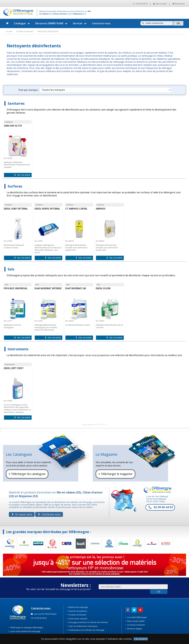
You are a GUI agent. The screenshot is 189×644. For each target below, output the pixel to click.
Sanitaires (16, 103)
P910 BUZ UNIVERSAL (16, 288)
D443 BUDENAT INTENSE (48, 288)
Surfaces (15, 186)
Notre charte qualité (135, 621)
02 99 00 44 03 (140, 4)
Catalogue (22, 23)
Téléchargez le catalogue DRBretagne (26, 627)
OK (159, 592)
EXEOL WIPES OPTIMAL (47, 209)
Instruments (18, 349)
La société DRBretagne (136, 617)
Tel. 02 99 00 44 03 (38, 618)
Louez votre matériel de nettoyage (24, 631)
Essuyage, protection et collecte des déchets (87, 622)
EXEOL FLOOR (103, 288)
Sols (11, 269)
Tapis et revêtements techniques (82, 626)
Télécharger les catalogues (27, 474)
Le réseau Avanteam (135, 625)
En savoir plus (22, 514)
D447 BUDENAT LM (76, 288)
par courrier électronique (44, 614)
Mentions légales (134, 629)
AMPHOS (101, 209)
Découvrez (52, 23)
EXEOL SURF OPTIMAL (16, 209)
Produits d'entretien (77, 615)
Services (80, 23)
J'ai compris (141, 639)
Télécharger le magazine (115, 474)
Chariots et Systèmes (77, 611)
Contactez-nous (101, 23)
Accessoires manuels (77, 619)
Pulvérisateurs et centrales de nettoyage (86, 630)
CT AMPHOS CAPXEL (76, 209)
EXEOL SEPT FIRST (14, 368)
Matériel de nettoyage (77, 607)
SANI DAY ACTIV (13, 126)
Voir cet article (22, 175)
